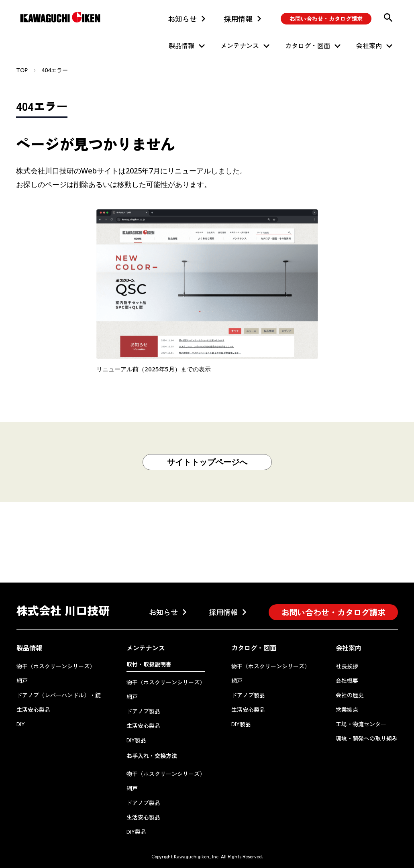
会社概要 (347, 681)
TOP (22, 70)
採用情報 (238, 18)
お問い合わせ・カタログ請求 (326, 18)
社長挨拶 (347, 666)
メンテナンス (240, 45)
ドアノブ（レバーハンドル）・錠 (59, 695)
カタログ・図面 (308, 45)
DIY (21, 724)
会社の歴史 (350, 695)
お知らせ (182, 18)
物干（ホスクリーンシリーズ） (56, 666)
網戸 (22, 681)
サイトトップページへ (207, 462)
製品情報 (182, 45)
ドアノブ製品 (143, 711)
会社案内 (369, 45)
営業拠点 (347, 709)
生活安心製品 (33, 709)
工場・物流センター (361, 724)
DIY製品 (136, 740)
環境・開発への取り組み (367, 738)
